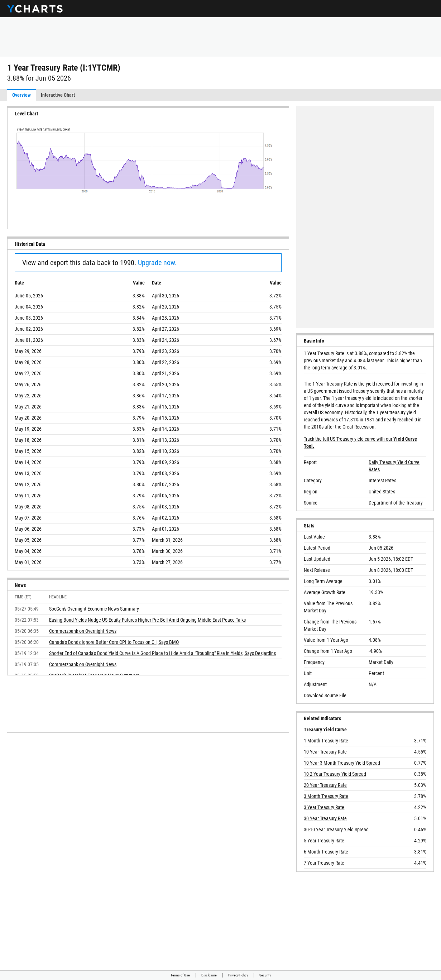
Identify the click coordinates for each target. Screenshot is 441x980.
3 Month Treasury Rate (326, 796)
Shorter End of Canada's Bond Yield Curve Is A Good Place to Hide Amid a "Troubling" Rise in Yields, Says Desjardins (162, 653)
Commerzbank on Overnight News (83, 631)
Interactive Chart (58, 95)
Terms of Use (180, 975)
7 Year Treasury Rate (324, 863)
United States (382, 492)
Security (265, 975)
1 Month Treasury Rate (326, 741)
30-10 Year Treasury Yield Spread (336, 830)
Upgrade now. (157, 263)
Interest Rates (382, 481)
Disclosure (209, 975)
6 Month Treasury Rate (326, 852)
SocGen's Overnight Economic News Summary (94, 609)
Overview (21, 95)
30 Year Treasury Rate (325, 818)
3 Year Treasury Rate (324, 807)
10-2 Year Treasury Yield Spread (335, 774)
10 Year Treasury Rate (325, 752)
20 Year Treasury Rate (325, 785)
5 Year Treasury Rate (324, 841)
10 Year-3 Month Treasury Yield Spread (342, 763)
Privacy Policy (238, 975)
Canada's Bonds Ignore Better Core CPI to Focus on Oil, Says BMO (114, 642)
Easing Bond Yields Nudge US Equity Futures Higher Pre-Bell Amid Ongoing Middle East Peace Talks (147, 620)
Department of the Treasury (396, 503)
